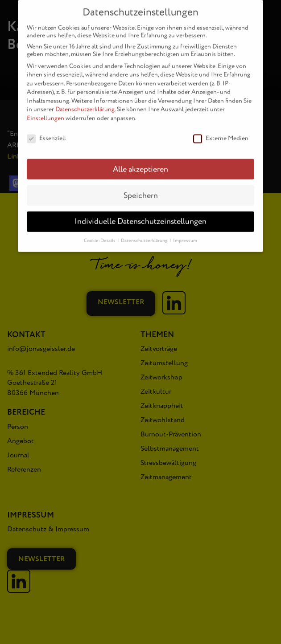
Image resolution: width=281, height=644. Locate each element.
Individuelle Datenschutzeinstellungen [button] (140, 216)
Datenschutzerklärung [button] (145, 235)
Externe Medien (221, 132)
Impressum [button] (185, 235)
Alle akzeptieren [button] (140, 163)
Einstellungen (45, 112)
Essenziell (46, 132)
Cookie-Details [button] (100, 235)
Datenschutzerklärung (85, 104)
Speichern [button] (141, 190)
